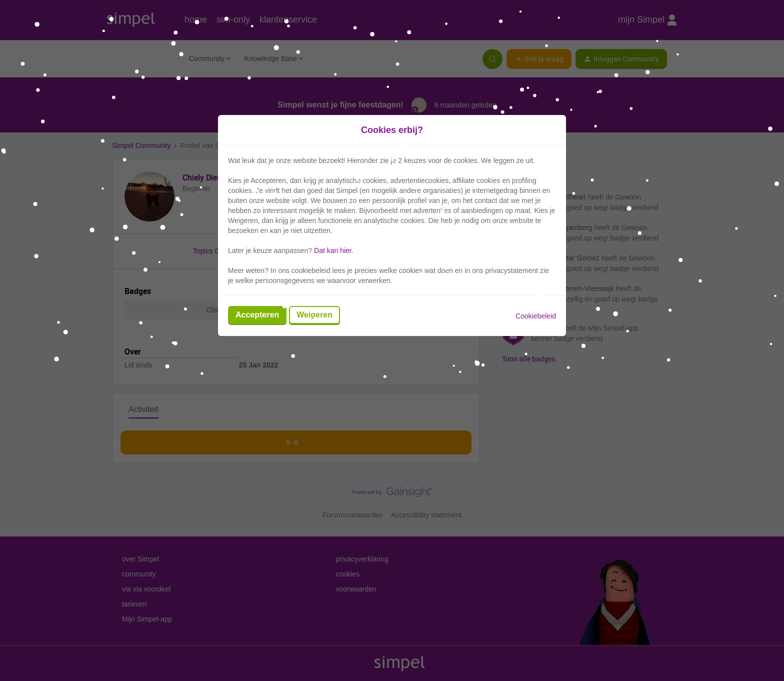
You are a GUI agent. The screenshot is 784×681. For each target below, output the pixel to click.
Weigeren (314, 315)
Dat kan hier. (334, 250)
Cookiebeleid (536, 316)
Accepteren (257, 315)
